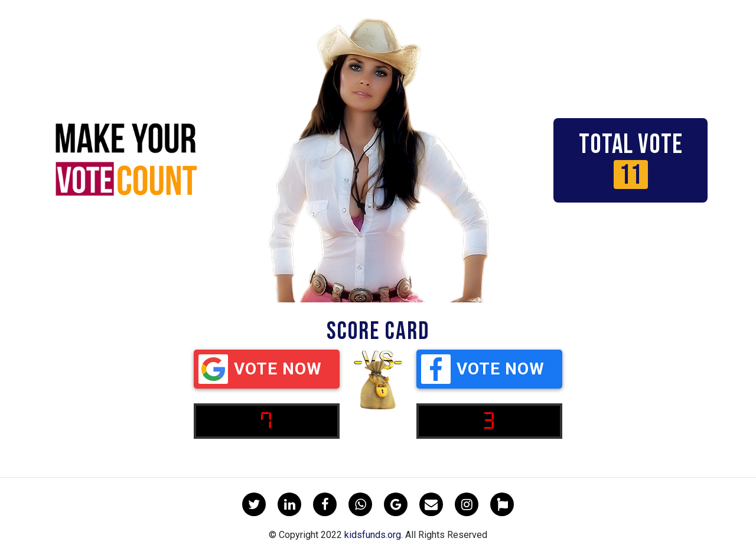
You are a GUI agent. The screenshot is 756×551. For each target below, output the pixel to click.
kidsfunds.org (373, 535)
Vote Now (260, 369)
